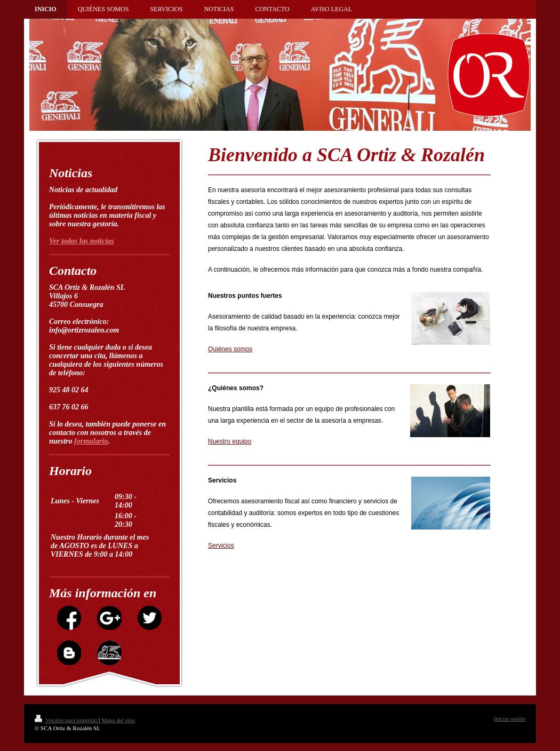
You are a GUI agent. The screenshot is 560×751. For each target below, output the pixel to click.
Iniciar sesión (510, 718)
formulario (91, 441)
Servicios (221, 546)
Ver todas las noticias (82, 241)
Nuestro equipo (230, 441)
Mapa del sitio (118, 720)
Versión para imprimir (67, 720)
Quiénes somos (230, 349)
